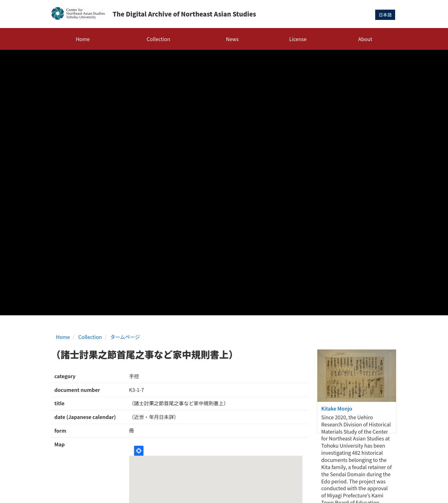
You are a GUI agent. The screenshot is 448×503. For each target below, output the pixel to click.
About (365, 39)
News (232, 39)
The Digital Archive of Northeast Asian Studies (184, 14)
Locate (139, 451)
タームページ (125, 337)
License (298, 39)
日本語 (385, 15)
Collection (158, 39)
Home (83, 39)
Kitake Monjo (337, 408)
